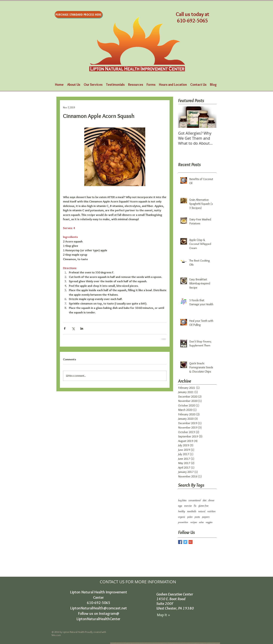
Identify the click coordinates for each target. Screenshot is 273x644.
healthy (182, 511)
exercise (188, 506)
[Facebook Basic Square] (180, 542)
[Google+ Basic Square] (191, 542)
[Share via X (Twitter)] (73, 328)
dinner (211, 500)
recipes (194, 522)
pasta (197, 517)
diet (205, 500)
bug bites (182, 500)
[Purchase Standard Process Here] (79, 14)
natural (202, 511)
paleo (190, 517)
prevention (183, 522)
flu (195, 506)
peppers (206, 517)
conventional (195, 500)
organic (182, 517)
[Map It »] (164, 615)
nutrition (211, 511)
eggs (180, 506)
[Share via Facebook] (65, 328)
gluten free (203, 506)
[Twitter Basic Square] (185, 542)
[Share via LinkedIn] (82, 328)
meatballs (192, 511)
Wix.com (56, 635)
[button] (93, 85)
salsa (201, 522)
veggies (209, 522)
